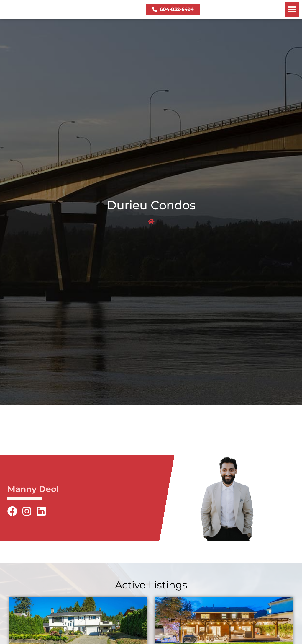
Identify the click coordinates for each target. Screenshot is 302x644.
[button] (292, 9)
